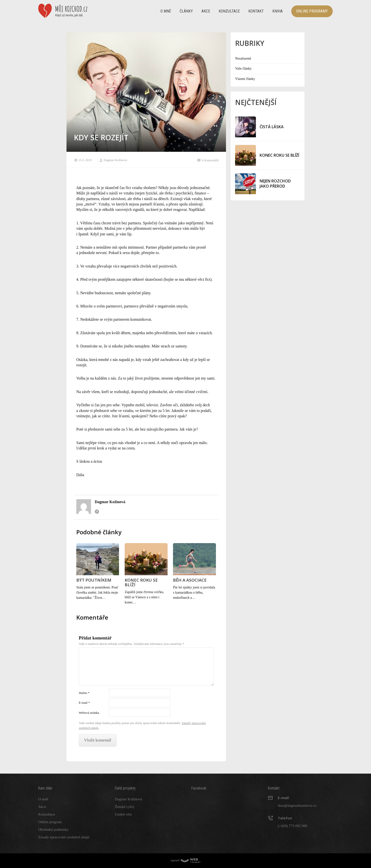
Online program (50, 822)
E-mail (84, 703)
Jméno (84, 693)
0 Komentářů (208, 160)
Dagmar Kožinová (113, 160)
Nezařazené (243, 58)
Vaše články (243, 69)
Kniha (278, 11)
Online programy (312, 11)
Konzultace (229, 11)
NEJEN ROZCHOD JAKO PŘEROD (275, 184)
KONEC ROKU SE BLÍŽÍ (141, 582)
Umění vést (123, 814)
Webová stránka (97, 511)
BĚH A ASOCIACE (190, 580)
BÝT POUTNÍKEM (94, 580)
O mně (166, 11)
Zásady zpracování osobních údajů (64, 837)
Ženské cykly (125, 807)
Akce (206, 11)
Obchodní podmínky (53, 830)
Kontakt (256, 11)
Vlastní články (245, 79)
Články (186, 11)
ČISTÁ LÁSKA (272, 127)
